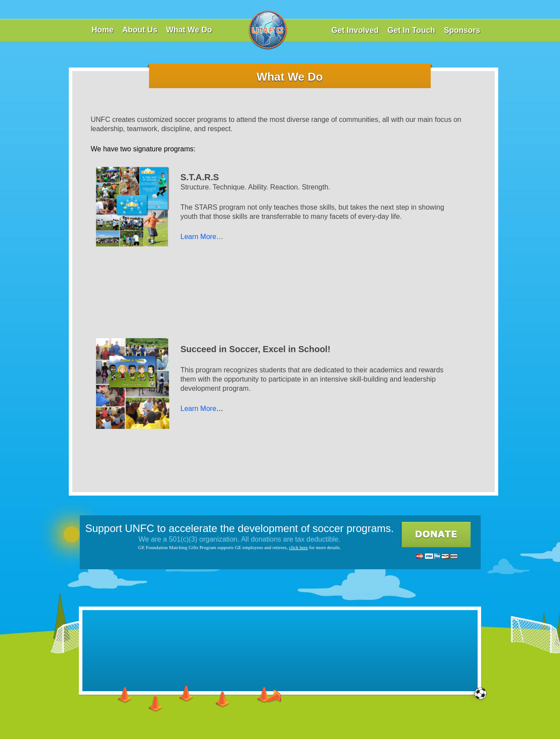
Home (103, 30)
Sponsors (462, 30)
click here (299, 547)
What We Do (189, 30)
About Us (140, 30)
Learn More (198, 237)
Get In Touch (411, 30)
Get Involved (355, 30)
